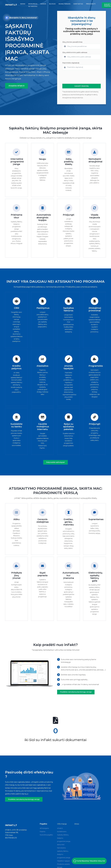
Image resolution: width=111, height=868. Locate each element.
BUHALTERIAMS (65, 4)
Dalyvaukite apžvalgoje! (55, 462)
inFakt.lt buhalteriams (62, 830)
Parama (42, 832)
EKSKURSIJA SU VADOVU (33, 5)
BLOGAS (52, 4)
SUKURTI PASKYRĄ (82, 86)
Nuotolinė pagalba (46, 835)
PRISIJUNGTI (91, 4)
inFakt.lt (11, 5)
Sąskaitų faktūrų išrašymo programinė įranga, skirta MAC (64, 840)
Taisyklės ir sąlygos (64, 861)
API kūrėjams (44, 828)
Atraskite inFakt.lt (16, 86)
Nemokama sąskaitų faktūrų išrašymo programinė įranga (64, 853)
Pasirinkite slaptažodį (71, 63)
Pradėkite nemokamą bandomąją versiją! (76, 692)
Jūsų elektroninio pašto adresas (75, 52)
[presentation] (79, 77)
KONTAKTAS (78, 4)
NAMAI (23, 4)
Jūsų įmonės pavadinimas (72, 42)
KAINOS (43, 4)
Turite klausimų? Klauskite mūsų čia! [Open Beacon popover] (89, 861)
